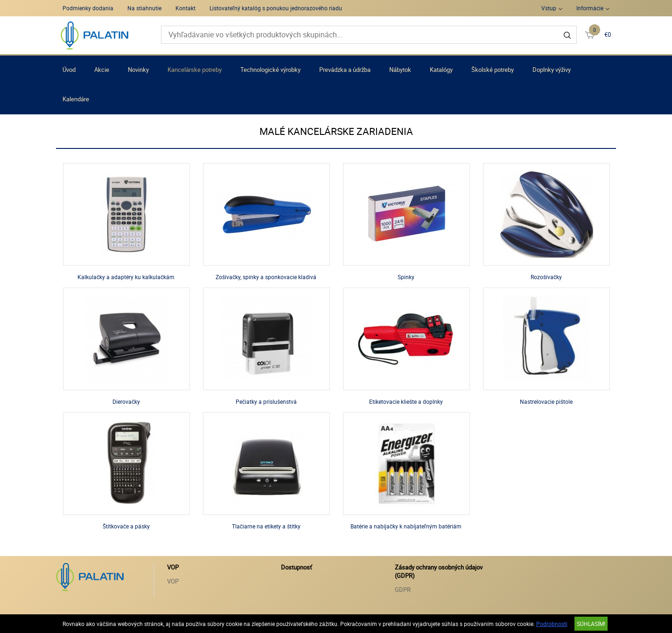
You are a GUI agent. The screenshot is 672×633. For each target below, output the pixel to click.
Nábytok (400, 70)
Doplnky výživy (552, 70)
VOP (173, 581)
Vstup (549, 8)
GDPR (403, 590)
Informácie (590, 8)
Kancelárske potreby (195, 70)
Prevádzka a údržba (345, 70)
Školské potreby (493, 70)
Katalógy (441, 70)
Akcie (102, 70)
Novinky (138, 70)
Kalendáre (76, 99)
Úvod (69, 70)
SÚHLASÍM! (591, 624)
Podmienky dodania (88, 8)
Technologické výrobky (270, 70)
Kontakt (185, 8)
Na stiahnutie (144, 8)
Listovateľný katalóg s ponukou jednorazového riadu (276, 8)
